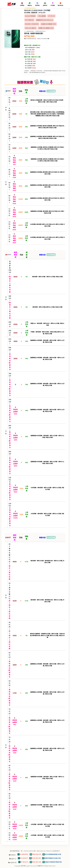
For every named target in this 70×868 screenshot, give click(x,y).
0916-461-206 (35, 862)
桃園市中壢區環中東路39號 (52, 862)
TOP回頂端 (51, 91)
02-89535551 (23, 854)
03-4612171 (23, 862)
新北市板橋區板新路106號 (52, 854)
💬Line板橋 (66, 847)
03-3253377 (23, 858)
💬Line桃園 (66, 853)
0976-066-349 (35, 858)
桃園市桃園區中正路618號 (51, 858)
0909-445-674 (35, 854)
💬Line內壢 (66, 858)
